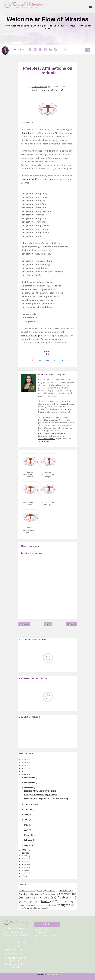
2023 (24, 769)
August (28, 810)
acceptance (52, 894)
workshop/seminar (47, 439)
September (30, 804)
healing (46, 901)
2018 (24, 856)
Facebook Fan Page (30, 335)
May (26, 825)
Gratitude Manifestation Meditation (38, 179)
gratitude (22, 902)
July (26, 815)
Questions (24, 894)
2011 (24, 876)
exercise (44, 897)
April (27, 830)
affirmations (46, 90)
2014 (24, 867)
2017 (24, 859)
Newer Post (24, 624)
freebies (56, 90)
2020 (24, 850)
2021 (24, 774)
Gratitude (28, 133)
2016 (24, 862)
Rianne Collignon (39, 87)
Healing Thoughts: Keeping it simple (40, 795)
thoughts (64, 905)
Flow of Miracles (53, 975)
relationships (37, 905)
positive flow (24, 905)
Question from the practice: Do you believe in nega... (47, 798)
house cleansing (66, 902)
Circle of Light (44, 441)
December (29, 778)
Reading (39, 894)
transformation (26, 908)
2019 (24, 853)
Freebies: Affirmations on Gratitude (40, 791)
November (29, 783)
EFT (40, 891)
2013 (24, 870)
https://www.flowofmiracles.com (53, 433)
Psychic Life (65, 891)
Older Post (71, 624)
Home (48, 624)
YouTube (66, 409)
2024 (24, 766)
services (49, 905)
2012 (24, 873)
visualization (41, 908)
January (28, 845)
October (28, 788)
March (27, 835)
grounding (34, 902)
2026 (24, 760)
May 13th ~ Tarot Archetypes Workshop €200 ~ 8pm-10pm (46, 934)
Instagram (63, 335)
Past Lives (51, 891)
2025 (24, 763)
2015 (24, 865)
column (29, 898)
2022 (24, 772)
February (28, 840)
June (27, 820)
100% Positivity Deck (27, 891)
